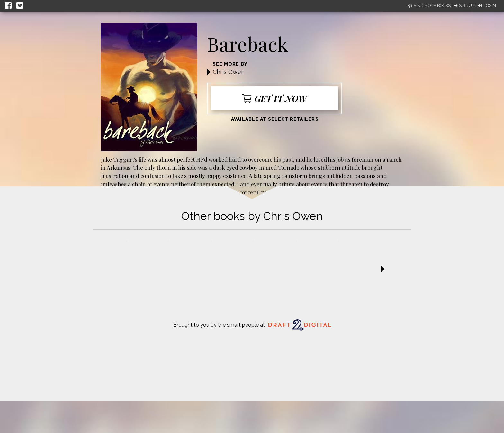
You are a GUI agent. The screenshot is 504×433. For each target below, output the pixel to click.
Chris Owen (229, 72)
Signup (464, 6)
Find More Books (429, 6)
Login (487, 6)
